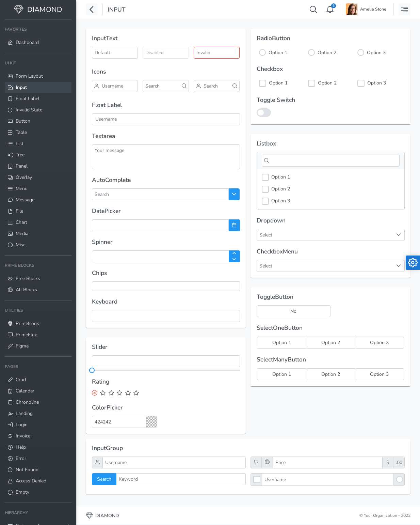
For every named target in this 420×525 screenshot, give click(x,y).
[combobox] (118, 194)
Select (266, 266)
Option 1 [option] (276, 177)
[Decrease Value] (234, 259)
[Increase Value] (234, 253)
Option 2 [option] (276, 189)
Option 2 (327, 53)
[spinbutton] (166, 256)
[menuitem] (38, 36)
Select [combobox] (266, 235)
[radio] (281, 343)
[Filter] (331, 161)
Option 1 (278, 53)
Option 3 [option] (276, 201)
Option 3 (376, 53)
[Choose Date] (234, 225)
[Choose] (234, 194)
